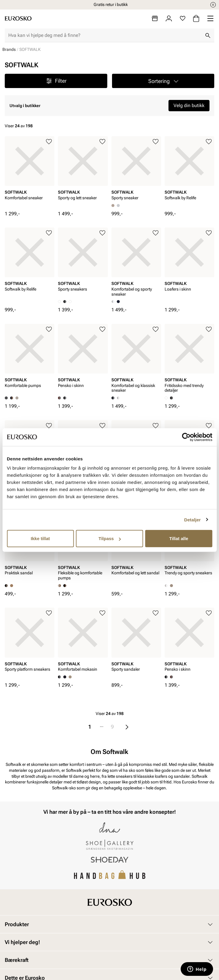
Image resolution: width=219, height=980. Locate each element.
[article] (30, 173)
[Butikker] (155, 18)
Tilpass (110, 538)
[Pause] (213, 5)
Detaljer (193, 519)
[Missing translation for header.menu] (210, 18)
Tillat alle (179, 538)
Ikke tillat (40, 538)
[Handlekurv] (196, 18)
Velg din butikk (189, 105)
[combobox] (105, 35)
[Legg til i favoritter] (49, 142)
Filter (56, 81)
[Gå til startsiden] (18, 18)
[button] (163, 81)
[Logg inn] (169, 18)
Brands (9, 49)
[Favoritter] (183, 18)
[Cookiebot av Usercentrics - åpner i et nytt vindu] (186, 437)
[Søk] (208, 35)
